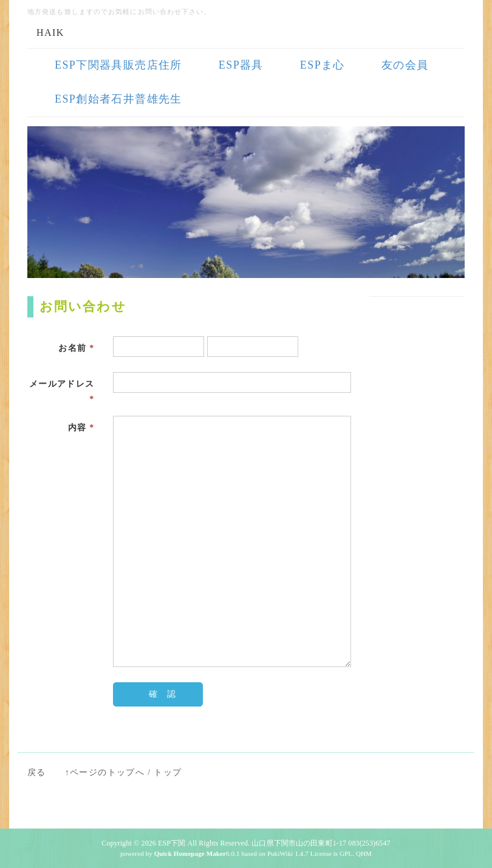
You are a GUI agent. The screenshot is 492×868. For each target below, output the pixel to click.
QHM (364, 853)
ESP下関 (172, 843)
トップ (168, 772)
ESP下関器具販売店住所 (118, 65)
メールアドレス (62, 392)
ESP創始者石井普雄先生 (118, 99)
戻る (37, 772)
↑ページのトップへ (105, 772)
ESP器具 (241, 65)
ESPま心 (323, 65)
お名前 (77, 348)
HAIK (50, 32)
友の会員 (405, 65)
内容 (81, 428)
